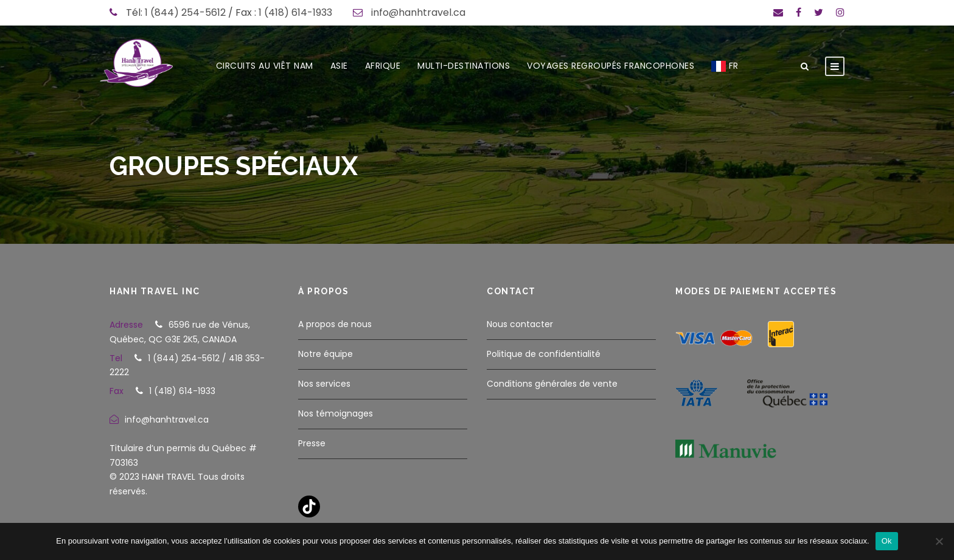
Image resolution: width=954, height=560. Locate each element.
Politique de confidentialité (544, 354)
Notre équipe (326, 354)
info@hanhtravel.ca (418, 12)
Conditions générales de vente (552, 384)
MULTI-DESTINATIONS (464, 66)
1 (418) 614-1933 (295, 12)
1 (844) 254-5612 (185, 12)
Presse (312, 443)
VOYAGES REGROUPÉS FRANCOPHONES (611, 66)
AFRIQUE (383, 66)
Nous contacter (520, 324)
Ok (887, 541)
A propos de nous (335, 324)
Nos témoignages (336, 413)
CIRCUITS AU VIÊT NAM (265, 66)
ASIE (339, 66)
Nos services (324, 384)
